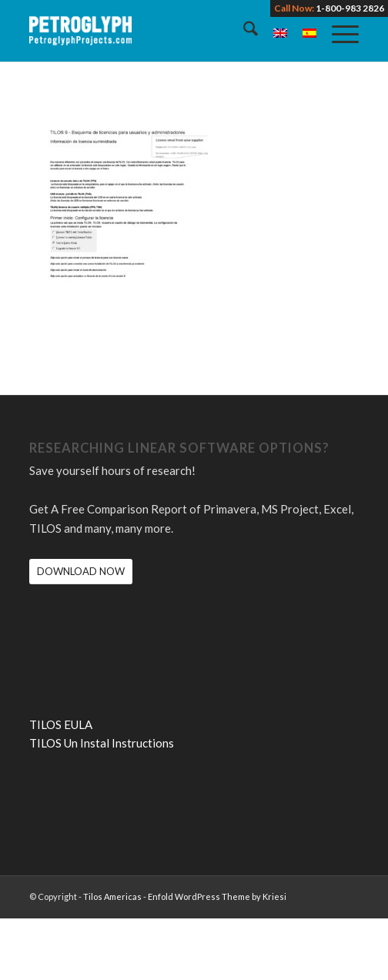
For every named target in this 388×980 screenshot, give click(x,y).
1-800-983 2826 (350, 8)
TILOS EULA (61, 724)
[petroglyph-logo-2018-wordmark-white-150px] (161, 31)
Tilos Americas (112, 896)
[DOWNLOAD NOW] (81, 572)
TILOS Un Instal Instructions (102, 743)
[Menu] (338, 31)
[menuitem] (243, 31)
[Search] (243, 31)
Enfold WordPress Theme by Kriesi (217, 896)
